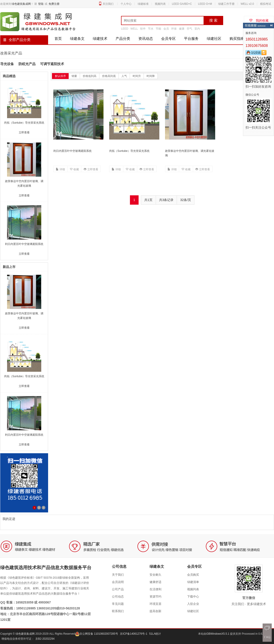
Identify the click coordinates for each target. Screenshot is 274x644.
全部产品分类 (17, 40)
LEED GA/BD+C (182, 4)
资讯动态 (146, 39)
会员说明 (118, 582)
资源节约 (155, 597)
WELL (134, 29)
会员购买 (193, 575)
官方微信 (249, 598)
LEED (125, 29)
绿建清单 (193, 582)
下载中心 (193, 597)
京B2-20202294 (45, 639)
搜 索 (213, 20)
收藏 (74, 169)
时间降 (151, 76)
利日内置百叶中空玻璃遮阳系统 (72, 151)
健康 (182, 29)
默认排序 (60, 76)
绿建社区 (214, 39)
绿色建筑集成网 (21, 4)
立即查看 (91, 169)
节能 (158, 29)
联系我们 (118, 611)
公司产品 (118, 589)
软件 (143, 29)
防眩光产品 (27, 64)
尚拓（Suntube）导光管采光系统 (129, 151)
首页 (58, 39)
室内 (197, 29)
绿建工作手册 (226, 4)
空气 (189, 29)
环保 (174, 29)
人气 (124, 76)
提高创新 (155, 611)
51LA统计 (155, 634)
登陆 (41, 4)
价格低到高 (90, 76)
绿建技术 (100, 39)
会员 (166, 29)
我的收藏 (259, 20)
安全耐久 (155, 575)
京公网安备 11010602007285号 (97, 634)
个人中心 (126, 4)
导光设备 (7, 64)
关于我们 (118, 575)
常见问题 (118, 604)
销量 (74, 76)
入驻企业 (193, 604)
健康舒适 (155, 582)
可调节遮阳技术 (52, 64)
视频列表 (160, 4)
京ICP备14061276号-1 (134, 634)
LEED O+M (205, 4)
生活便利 (155, 589)
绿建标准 (143, 4)
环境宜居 (155, 604)
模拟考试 (266, 4)
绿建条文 (77, 39)
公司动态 (118, 597)
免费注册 (54, 4)
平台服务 (191, 39)
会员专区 (168, 39)
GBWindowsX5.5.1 (218, 634)
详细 (60, 169)
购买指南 (237, 39)
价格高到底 (109, 76)
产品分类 (123, 39)
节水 (151, 29)
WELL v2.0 (247, 4)
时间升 (137, 76)
